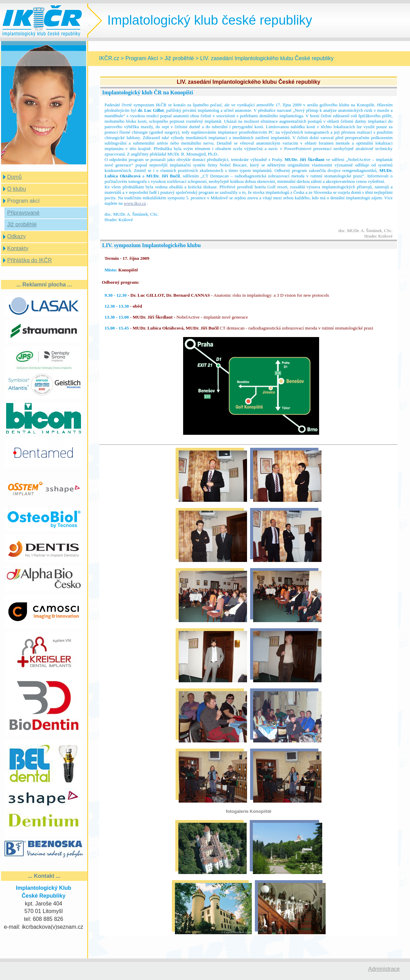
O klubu (17, 189)
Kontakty (18, 248)
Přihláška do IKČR (30, 260)
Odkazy (16, 236)
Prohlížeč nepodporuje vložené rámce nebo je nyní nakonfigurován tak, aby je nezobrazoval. (249, 505)
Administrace (384, 969)
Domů (15, 177)
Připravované (23, 213)
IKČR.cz (109, 58)
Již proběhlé (22, 224)
